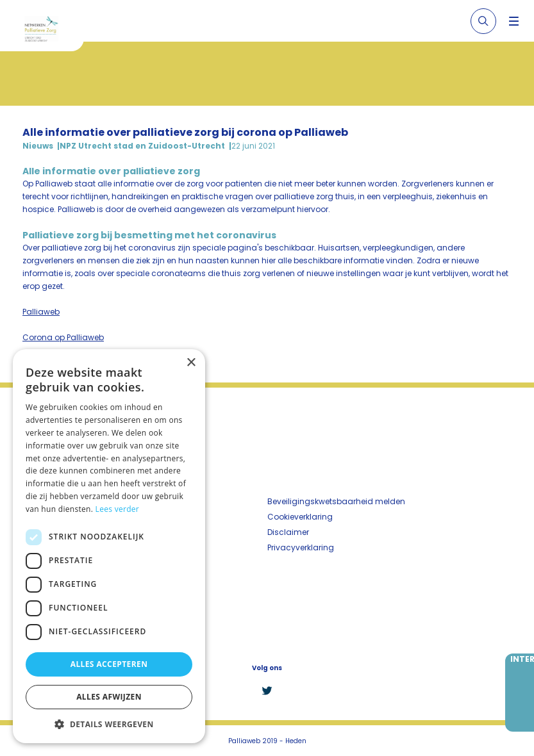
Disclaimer (288, 532)
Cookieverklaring (300, 517)
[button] (109, 724)
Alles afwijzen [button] (109, 697)
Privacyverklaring (301, 547)
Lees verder (118, 509)
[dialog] (109, 546)
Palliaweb (41, 312)
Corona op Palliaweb (63, 337)
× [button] (191, 363)
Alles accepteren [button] (109, 664)
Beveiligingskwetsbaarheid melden (336, 501)
